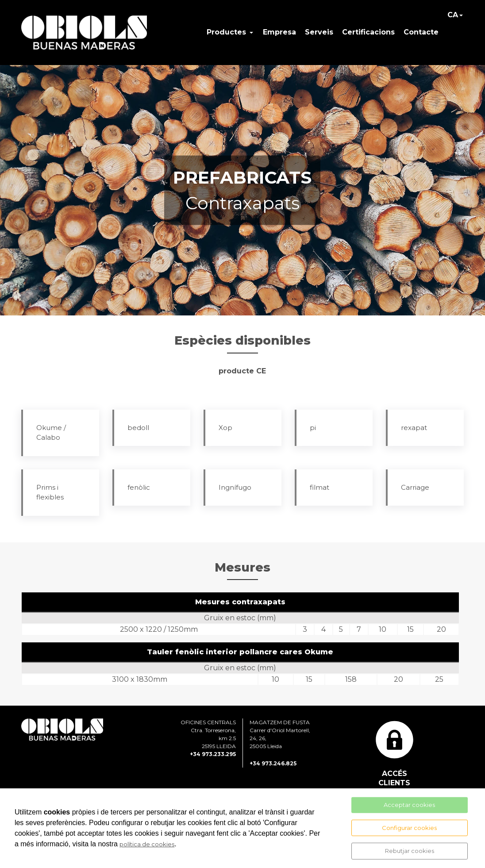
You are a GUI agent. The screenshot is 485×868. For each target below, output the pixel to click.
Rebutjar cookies (410, 851)
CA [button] (453, 15)
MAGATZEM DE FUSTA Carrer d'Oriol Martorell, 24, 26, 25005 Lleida (280, 734)
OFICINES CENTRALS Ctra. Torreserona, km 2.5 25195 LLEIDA (208, 734)
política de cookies (147, 844)
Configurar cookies (409, 827)
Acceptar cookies (409, 805)
